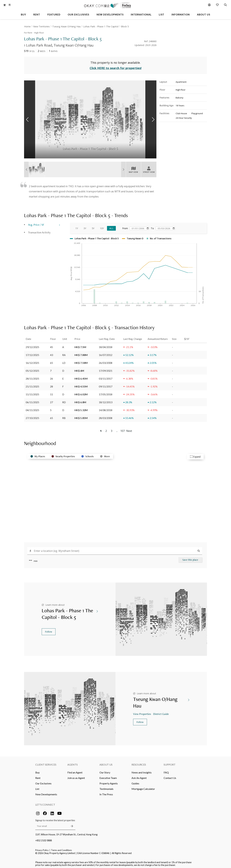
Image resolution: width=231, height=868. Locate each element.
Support (170, 763)
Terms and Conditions (61, 849)
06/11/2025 (32, 401)
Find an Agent (75, 771)
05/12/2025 (32, 369)
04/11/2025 (32, 408)
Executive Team (108, 776)
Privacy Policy (42, 849)
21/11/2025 (32, 385)
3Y (85, 227)
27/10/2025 (32, 416)
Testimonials (106, 787)
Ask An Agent (139, 776)
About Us (106, 763)
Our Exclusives (43, 782)
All (111, 227)
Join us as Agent (76, 776)
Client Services (46, 763)
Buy (37, 771)
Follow (49, 630)
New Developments (46, 793)
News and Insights (142, 771)
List (37, 787)
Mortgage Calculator (143, 787)
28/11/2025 (32, 377)
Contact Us (170, 776)
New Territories (41, 26)
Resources (139, 763)
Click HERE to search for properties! (116, 67)
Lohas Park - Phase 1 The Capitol (101, 26)
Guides (135, 782)
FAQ (166, 771)
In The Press (106, 793)
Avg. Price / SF (36, 223)
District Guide (161, 712)
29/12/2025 (32, 345)
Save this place (190, 558)
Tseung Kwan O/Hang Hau (66, 26)
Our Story (105, 771)
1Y (77, 227)
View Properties (142, 712)
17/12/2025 (32, 353)
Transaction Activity (39, 231)
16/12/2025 (32, 361)
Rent (38, 776)
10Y (102, 227)
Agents (73, 763)
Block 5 (125, 26)
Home (27, 26)
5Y (93, 227)
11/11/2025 (32, 393)
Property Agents (109, 782)
